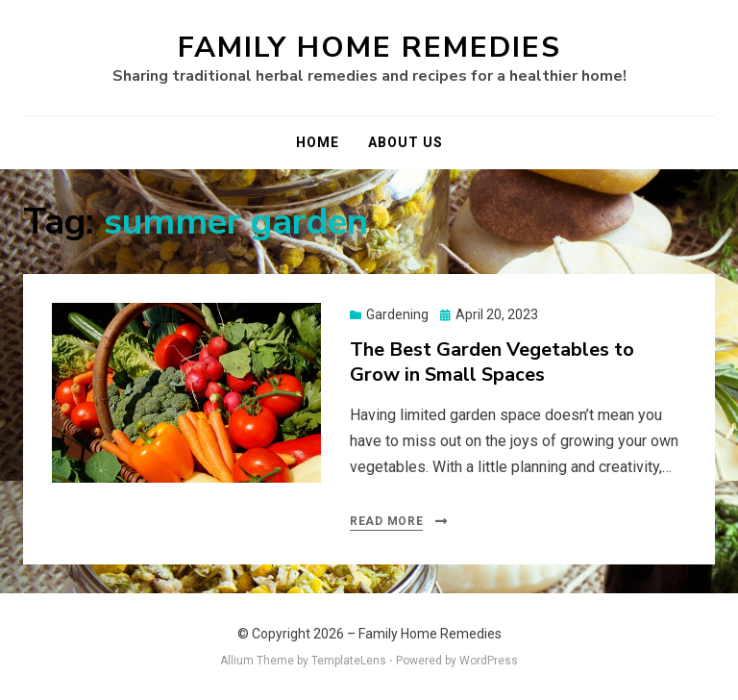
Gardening (397, 314)
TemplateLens (349, 661)
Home (318, 142)
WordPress (489, 661)
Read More (386, 521)
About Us (406, 142)
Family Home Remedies (369, 48)
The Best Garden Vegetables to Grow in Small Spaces (492, 362)
